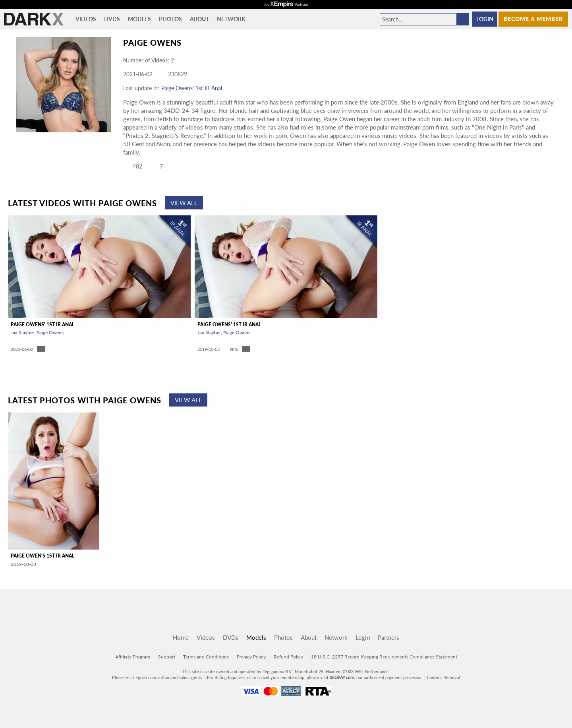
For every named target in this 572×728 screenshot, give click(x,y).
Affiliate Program (133, 657)
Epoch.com (146, 677)
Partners (388, 637)
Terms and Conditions (206, 657)
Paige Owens (50, 332)
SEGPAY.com (342, 677)
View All (184, 203)
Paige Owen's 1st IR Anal (43, 556)
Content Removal (443, 677)
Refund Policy (288, 657)
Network (231, 19)
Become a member (533, 19)
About (199, 19)
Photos (170, 19)
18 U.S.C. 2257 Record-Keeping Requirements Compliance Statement (384, 657)
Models (139, 19)
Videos (86, 19)
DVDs (112, 19)
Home (181, 637)
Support (167, 657)
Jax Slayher (22, 332)
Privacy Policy (251, 657)
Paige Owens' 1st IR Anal (192, 88)
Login (485, 19)
